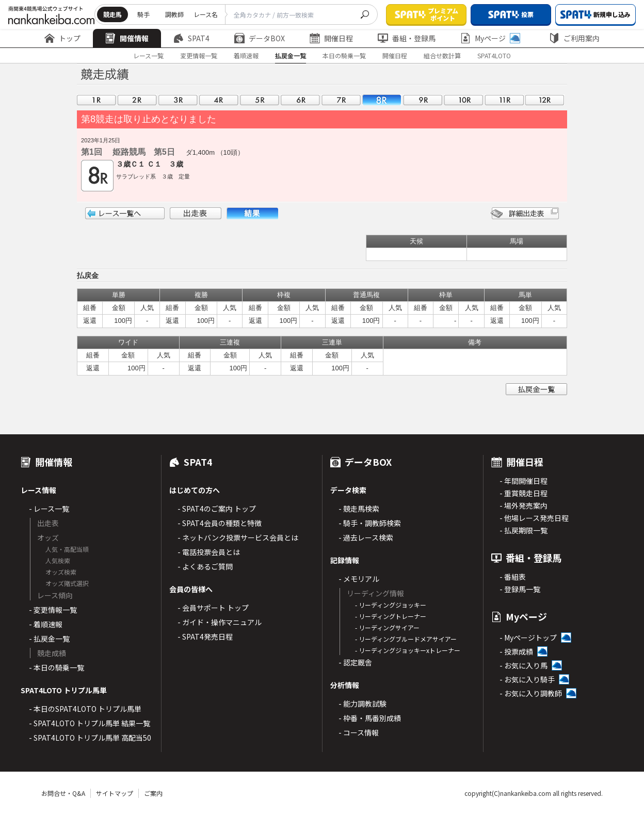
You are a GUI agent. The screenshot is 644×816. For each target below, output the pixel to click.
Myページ (490, 38)
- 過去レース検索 (366, 537)
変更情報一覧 (199, 55)
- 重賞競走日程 (524, 493)
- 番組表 (513, 577)
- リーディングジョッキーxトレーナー (408, 650)
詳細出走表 (525, 213)
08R (382, 100)
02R (137, 100)
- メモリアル (359, 579)
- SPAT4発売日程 (205, 637)
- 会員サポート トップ (213, 608)
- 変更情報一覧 (53, 610)
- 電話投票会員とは (209, 552)
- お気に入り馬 (524, 665)
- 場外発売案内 (524, 505)
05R (260, 100)
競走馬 (112, 14)
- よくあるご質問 (205, 566)
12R (545, 100)
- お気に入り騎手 (527, 679)
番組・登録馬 (407, 38)
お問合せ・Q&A (63, 793)
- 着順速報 (46, 624)
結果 (252, 213)
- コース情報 (359, 732)
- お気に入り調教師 (531, 693)
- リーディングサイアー (387, 627)
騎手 (143, 14)
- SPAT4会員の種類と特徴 (220, 523)
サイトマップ (115, 793)
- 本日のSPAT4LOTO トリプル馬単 (85, 709)
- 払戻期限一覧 (524, 530)
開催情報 (127, 38)
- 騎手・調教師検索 (370, 523)
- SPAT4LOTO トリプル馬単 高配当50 (90, 738)
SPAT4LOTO (494, 55)
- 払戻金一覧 (49, 639)
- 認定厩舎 (355, 662)
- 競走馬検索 (359, 509)
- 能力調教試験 (363, 704)
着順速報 (246, 55)
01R (96, 100)
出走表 (196, 213)
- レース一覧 (49, 509)
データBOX (260, 38)
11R (504, 100)
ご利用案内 (574, 38)
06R (300, 100)
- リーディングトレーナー (391, 616)
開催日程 (331, 38)
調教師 (174, 14)
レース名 (206, 14)
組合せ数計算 (442, 55)
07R (341, 100)
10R (463, 100)
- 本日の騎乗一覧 (57, 667)
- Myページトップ (528, 638)
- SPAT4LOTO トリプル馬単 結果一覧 (90, 723)
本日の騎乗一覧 (344, 55)
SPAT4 (191, 38)
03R (178, 100)
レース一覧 (148, 55)
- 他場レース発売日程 (534, 518)
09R (423, 100)
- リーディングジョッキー (391, 605)
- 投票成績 (516, 651)
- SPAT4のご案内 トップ (217, 509)
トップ (62, 38)
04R (219, 100)
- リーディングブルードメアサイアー (406, 639)
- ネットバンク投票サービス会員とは (238, 537)
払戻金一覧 (291, 55)
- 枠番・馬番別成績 (370, 718)
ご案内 (153, 793)
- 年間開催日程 (524, 481)
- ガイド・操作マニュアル (220, 622)
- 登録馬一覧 (520, 589)
